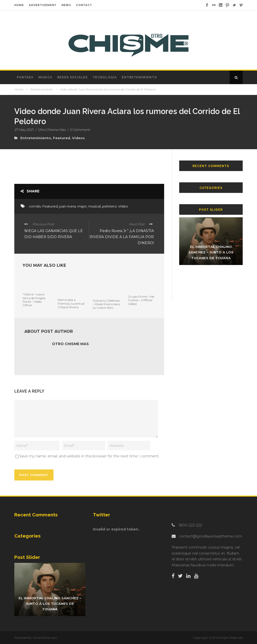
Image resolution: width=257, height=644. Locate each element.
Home (19, 89)
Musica (45, 77)
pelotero (109, 206)
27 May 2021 (24, 130)
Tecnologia (105, 77)
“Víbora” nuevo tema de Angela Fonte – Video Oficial (34, 300)
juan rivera (68, 206)
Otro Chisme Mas (52, 130)
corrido (35, 206)
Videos (78, 138)
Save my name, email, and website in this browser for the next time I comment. (89, 456)
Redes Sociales (72, 77)
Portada (25, 77)
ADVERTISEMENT (43, 5)
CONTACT (84, 5)
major (82, 206)
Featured (61, 138)
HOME (19, 5)
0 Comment (80, 130)
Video (123, 206)
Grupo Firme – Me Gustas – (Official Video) (141, 300)
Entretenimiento (139, 77)
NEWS (66, 5)
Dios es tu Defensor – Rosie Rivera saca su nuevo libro (107, 304)
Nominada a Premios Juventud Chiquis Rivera (71, 303)
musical (94, 206)
